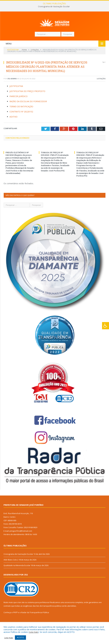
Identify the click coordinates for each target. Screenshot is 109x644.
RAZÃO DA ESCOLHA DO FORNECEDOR (28, 112)
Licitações (101, 89)
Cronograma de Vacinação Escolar (54, 7)
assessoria (70, 613)
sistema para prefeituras (38, 613)
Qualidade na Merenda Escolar (17, 576)
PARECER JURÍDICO (19, 107)
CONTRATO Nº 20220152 (21, 122)
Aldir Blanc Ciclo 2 (11, 570)
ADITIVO (13, 127)
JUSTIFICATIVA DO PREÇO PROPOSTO (27, 102)
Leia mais (34, 632)
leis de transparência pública (49, 616)
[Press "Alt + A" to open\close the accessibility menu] (106, 326)
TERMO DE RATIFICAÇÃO (21, 117)
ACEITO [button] (20, 637)
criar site (21, 613)
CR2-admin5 (12, 89)
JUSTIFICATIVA (16, 97)
